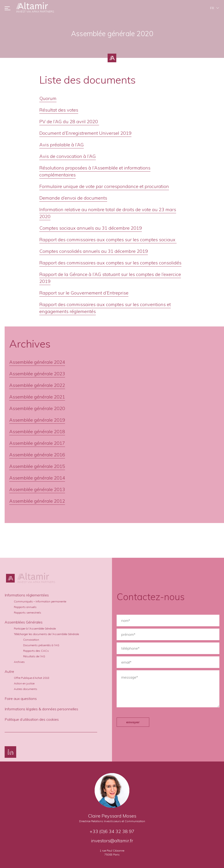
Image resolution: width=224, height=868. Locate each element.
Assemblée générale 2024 (37, 362)
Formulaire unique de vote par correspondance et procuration (104, 186)
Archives (19, 662)
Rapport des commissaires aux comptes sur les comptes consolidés (110, 263)
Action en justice (24, 683)
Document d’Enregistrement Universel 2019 (85, 133)
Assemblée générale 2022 (37, 385)
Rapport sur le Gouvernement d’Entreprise (84, 293)
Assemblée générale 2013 (37, 489)
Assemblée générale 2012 (37, 501)
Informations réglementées (27, 595)
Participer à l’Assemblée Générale (35, 628)
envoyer (133, 722)
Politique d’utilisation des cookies (32, 719)
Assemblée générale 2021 (37, 397)
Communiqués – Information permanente (40, 601)
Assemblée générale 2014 (37, 478)
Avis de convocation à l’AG (68, 156)
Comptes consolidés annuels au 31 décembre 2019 (94, 251)
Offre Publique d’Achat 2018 (32, 678)
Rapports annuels (25, 607)
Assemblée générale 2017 (37, 443)
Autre (9, 671)
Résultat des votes (59, 110)
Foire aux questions (21, 699)
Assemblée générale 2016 (37, 455)
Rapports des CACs (36, 651)
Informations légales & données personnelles (41, 709)
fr (212, 8)
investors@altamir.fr (112, 841)
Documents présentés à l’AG (41, 645)
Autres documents (26, 689)
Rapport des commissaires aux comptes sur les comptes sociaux (108, 240)
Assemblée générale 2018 (37, 431)
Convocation (31, 640)
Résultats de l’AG (34, 656)
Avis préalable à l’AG (62, 145)
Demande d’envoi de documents (73, 198)
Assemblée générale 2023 (37, 374)
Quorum (48, 98)
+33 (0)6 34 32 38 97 (112, 831)
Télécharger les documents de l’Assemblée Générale (46, 634)
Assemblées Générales (24, 622)
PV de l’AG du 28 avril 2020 (69, 121)
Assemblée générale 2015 (37, 466)
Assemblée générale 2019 (37, 420)
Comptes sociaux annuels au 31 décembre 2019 (91, 228)
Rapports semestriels (28, 613)
